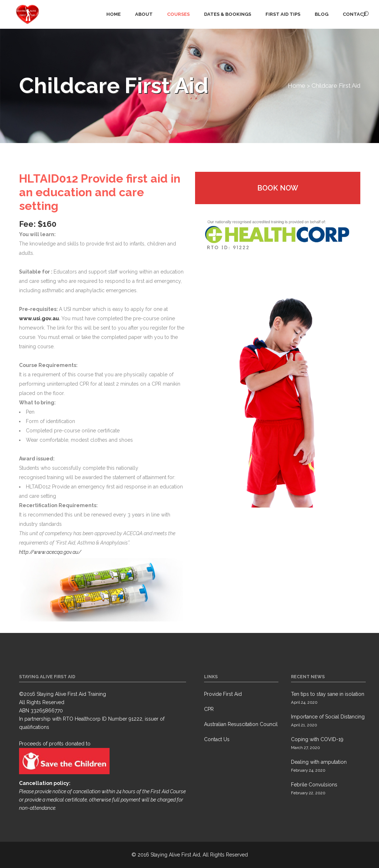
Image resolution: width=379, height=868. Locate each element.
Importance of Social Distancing (328, 717)
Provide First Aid (223, 694)
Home (297, 86)
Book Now (278, 188)
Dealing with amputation (319, 762)
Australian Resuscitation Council (241, 724)
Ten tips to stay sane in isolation (328, 694)
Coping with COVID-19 (317, 739)
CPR (209, 709)
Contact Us (217, 739)
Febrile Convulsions (314, 785)
